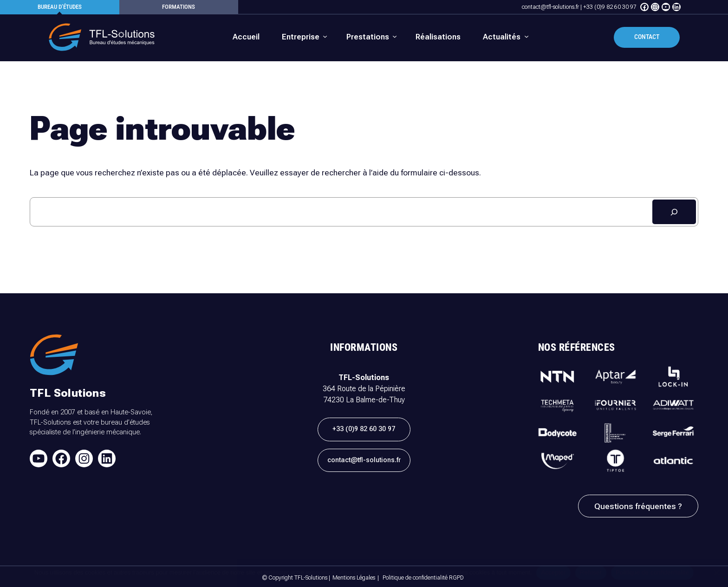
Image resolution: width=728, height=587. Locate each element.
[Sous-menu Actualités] (505, 37)
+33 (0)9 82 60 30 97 (610, 7)
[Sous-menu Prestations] (371, 37)
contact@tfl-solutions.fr (550, 7)
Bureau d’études (60, 7)
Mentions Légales (354, 578)
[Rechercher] (674, 212)
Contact (647, 37)
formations (179, 7)
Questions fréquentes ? (638, 506)
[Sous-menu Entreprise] (304, 37)
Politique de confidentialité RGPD (423, 578)
